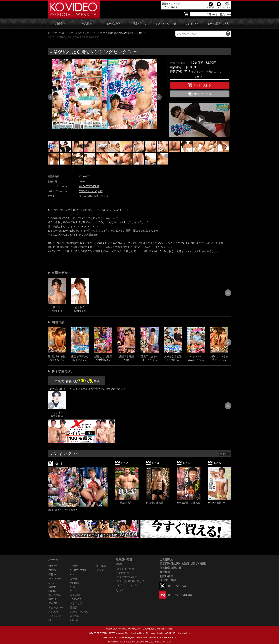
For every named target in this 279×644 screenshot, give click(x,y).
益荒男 (74, 608)
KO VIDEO (123, 629)
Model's (74, 583)
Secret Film (55, 579)
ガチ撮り (75, 579)
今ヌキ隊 (75, 595)
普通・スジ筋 (101, 196)
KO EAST (84, 186)
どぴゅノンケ (56, 608)
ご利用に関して (125, 573)
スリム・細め (86, 196)
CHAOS (74, 616)
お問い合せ (166, 576)
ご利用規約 (166, 560)
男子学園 (101, 566)
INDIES (74, 566)
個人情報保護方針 (170, 568)
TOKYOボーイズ (88, 191)
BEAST (53, 566)
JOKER (53, 603)
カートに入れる (200, 85)
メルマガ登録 (168, 580)
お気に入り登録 (202, 94)
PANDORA (55, 595)
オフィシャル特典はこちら (206, 72)
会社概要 (165, 572)
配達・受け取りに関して (131, 581)
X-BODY (53, 612)
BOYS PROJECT (80, 612)
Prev (51, 97)
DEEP (52, 620)
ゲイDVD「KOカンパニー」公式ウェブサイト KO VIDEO (76, 33)
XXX (72, 587)
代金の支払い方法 (127, 577)
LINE (51, 583)
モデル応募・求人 (218, 24)
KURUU (53, 599)
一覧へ (225, 454)
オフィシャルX (177, 586)
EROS (52, 570)
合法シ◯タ (55, 616)
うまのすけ (76, 603)
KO (72, 574)
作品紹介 (87, 24)
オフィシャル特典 (166, 24)
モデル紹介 (113, 24)
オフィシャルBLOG (180, 595)
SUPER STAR (78, 570)
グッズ (100, 570)
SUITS (52, 591)
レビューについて (127, 585)
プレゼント (192, 24)
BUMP (52, 587)
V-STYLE (75, 620)
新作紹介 (61, 24)
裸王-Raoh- (55, 574)
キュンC (75, 591)
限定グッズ (139, 24)
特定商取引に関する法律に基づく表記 (183, 564)
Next (159, 97)
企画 (100, 191)
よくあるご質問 (125, 569)
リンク (120, 590)
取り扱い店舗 (124, 560)
